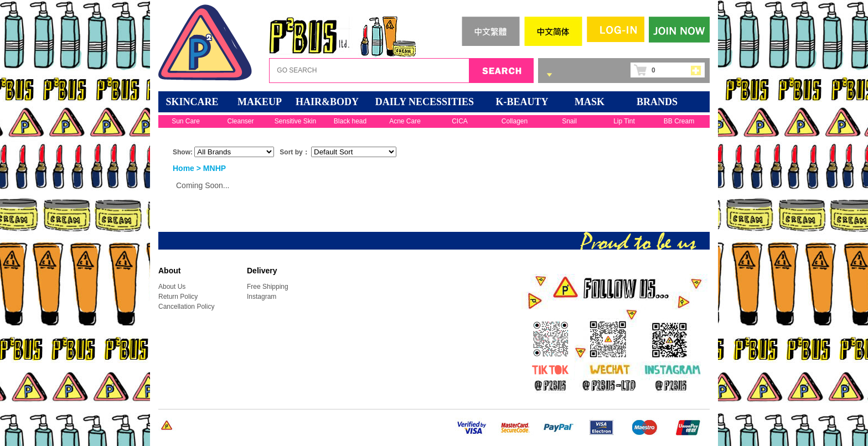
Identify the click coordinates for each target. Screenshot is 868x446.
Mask (590, 102)
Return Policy (178, 297)
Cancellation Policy (186, 307)
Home (184, 168)
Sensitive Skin (295, 121)
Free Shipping (268, 287)
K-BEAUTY (522, 102)
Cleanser (240, 121)
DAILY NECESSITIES (425, 102)
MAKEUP (260, 102)
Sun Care (186, 121)
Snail (569, 121)
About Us (172, 287)
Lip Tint (624, 121)
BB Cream (679, 121)
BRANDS (657, 102)
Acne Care (405, 121)
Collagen (515, 121)
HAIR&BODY (327, 102)
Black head (350, 121)
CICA (460, 121)
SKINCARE (192, 102)
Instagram (262, 297)
